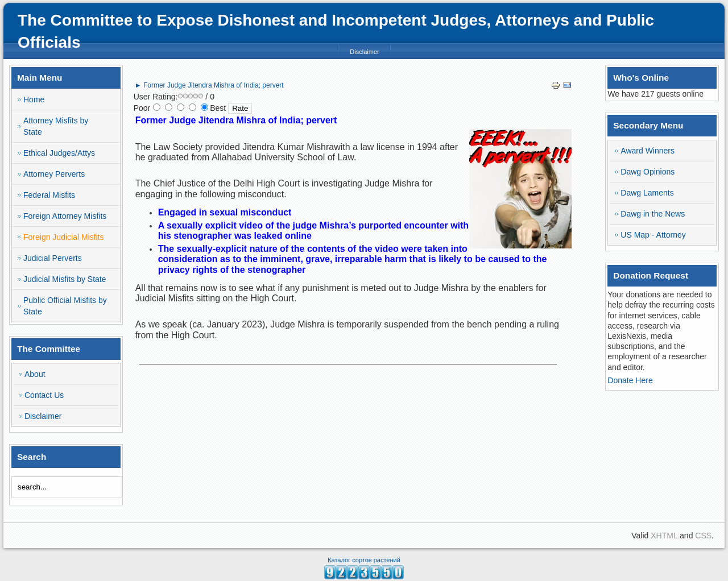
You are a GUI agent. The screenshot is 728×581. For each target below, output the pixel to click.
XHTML (664, 536)
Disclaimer (364, 52)
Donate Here (630, 380)
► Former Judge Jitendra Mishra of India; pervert (209, 85)
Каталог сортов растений (364, 560)
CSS (703, 536)
